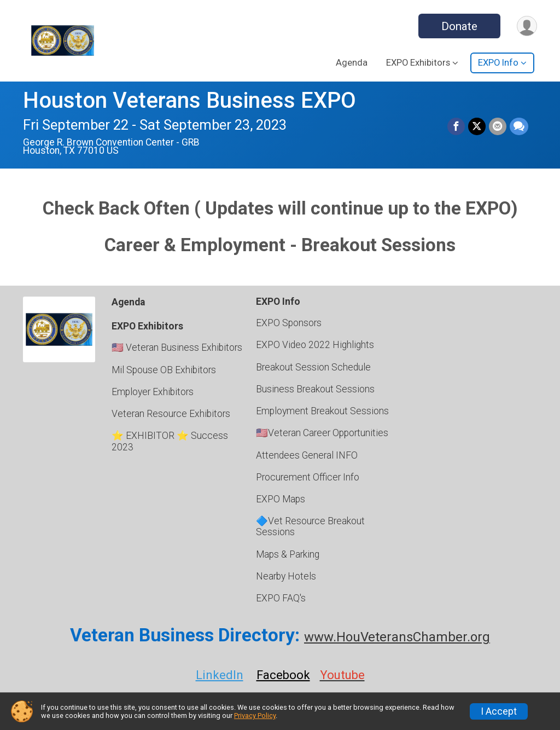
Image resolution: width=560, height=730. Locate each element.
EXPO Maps (281, 499)
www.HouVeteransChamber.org (397, 637)
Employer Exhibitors (153, 392)
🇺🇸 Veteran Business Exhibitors (177, 347)
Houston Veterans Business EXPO (189, 100)
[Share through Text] (519, 126)
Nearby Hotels (286, 576)
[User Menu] (527, 26)
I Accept (499, 711)
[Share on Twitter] (477, 126)
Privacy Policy (255, 715)
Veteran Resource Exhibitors (171, 414)
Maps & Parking (288, 554)
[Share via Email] (498, 126)
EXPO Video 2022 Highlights (315, 345)
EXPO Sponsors (289, 323)
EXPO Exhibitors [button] (418, 63)
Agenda (352, 63)
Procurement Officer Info (308, 477)
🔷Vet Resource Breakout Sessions (310, 526)
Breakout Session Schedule (313, 367)
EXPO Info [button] (498, 63)
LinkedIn (220, 675)
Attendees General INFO (307, 455)
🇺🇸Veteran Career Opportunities (322, 433)
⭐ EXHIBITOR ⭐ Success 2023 (170, 441)
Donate (459, 26)
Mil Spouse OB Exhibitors (164, 370)
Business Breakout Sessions (315, 389)
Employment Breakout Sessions (322, 411)
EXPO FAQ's (281, 598)
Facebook (283, 675)
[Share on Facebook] (456, 126)
